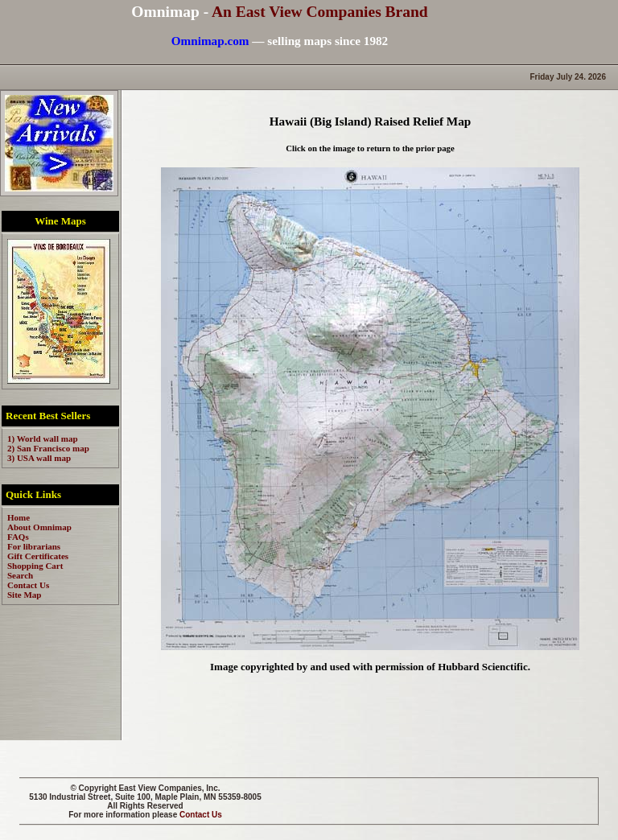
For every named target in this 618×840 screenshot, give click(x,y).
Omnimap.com (210, 41)
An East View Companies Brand (320, 12)
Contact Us (201, 815)
